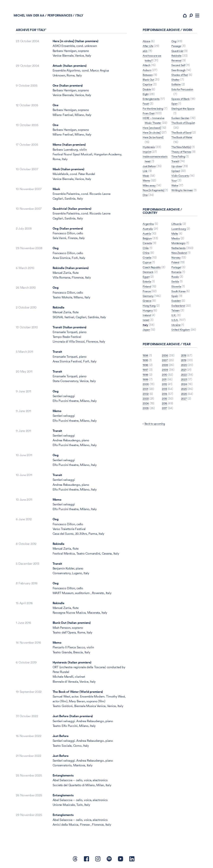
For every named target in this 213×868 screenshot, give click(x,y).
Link (145, 193)
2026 (184, 430)
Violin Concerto (182, 197)
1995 (146, 396)
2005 (146, 444)
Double (148, 92)
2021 (184, 406)
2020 (184, 401)
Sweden (177, 327)
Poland (176, 289)
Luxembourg (180, 255)
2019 (184, 396)
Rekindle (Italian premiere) (71, 271)
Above (147, 44)
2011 (165, 415)
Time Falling (180, 178)
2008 (165, 401)
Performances (62, 18)
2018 (184, 391)
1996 (146, 401)
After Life (149, 48)
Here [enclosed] (153, 140)
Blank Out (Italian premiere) (72, 625)
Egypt (147, 308)
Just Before (61, 739)
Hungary (148, 342)
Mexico (176, 265)
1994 (146, 391)
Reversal (177, 58)
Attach (147, 68)
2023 (184, 415)
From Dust (150, 121)
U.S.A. (176, 346)
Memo (57, 414)
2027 (184, 435)
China (147, 284)
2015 (165, 435)
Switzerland (179, 332)
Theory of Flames (183, 168)
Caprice (148, 87)
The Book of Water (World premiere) (78, 694)
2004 (146, 439)
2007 (165, 396)
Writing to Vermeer (184, 217)
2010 (165, 411)
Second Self (179, 63)
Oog (56, 251)
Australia (149, 260)
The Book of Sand (183, 140)
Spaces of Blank (182, 97)
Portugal (177, 294)
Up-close (177, 188)
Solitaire (177, 82)
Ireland (147, 346)
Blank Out (149, 82)
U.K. (174, 342)
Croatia (148, 289)
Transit (57, 354)
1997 (146, 406)
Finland (148, 318)
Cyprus (148, 294)
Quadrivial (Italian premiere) (72, 211)
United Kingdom (182, 356)
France (147, 322)
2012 (165, 420)
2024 (184, 420)
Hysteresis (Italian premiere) (72, 665)
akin (145, 53)
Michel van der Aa (31, 18)
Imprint (147, 173)
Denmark (149, 303)
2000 (146, 420)
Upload (176, 193)
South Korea (179, 318)
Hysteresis (150, 168)
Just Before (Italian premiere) (73, 719)
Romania (177, 298)
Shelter (176, 77)
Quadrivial (178, 48)
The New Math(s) (183, 159)
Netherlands (179, 274)
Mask (56, 191)
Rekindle (58, 310)
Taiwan (176, 337)
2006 (165, 391)
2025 (184, 425)
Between (148, 77)
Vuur (174, 207)
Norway (177, 284)
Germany (149, 327)
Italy (146, 356)
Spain (175, 322)
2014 (165, 430)
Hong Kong (150, 337)
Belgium (148, 270)
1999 (146, 415)
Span (175, 106)
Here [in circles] (153, 149)
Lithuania (149, 366)
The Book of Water (184, 149)
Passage (177, 44)
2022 (184, 411)
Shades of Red (181, 72)
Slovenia (177, 313)
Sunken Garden (182, 121)
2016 (165, 439)
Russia (176, 303)
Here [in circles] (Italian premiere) (75, 44)
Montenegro (180, 270)
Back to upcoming (157, 460)
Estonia (148, 313)
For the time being (155, 111)
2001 (146, 425)
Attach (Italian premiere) (70, 68)
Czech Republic (153, 298)
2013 (165, 425)
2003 (146, 435)
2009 (165, 406)
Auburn (148, 72)
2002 (146, 430)
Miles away (150, 207)
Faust (146, 106)
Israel (146, 351)
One (55, 108)
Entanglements (63, 778)
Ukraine (176, 351)
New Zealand (180, 279)
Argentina (149, 255)
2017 (165, 444)
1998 (146, 411)
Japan (147, 361)
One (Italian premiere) (68, 88)
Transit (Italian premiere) (70, 330)
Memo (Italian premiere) (69, 147)
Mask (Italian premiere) (68, 172)
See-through (180, 68)
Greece (148, 332)
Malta (175, 260)
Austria (147, 265)
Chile (146, 279)
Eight (146, 97)
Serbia (176, 308)
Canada (148, 274)
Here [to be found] (155, 159)
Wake (175, 212)
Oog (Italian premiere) (68, 231)
